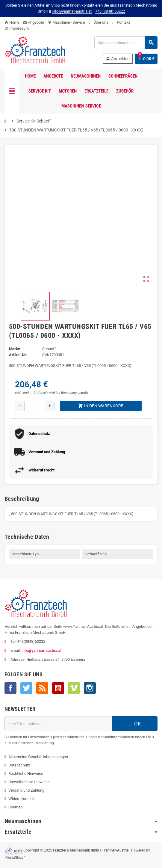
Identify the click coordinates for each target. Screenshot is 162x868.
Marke (15, 349)
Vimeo (74, 688)
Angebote (34, 22)
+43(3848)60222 (31, 641)
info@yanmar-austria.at (41, 650)
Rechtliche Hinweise (26, 774)
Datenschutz (19, 765)
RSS (42, 688)
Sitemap (15, 807)
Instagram (90, 688)
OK (134, 724)
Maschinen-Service (66, 22)
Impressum (17, 28)
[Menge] (35, 406)
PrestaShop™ (15, 858)
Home (12, 22)
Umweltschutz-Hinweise (29, 782)
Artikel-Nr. (18, 355)
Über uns (99, 22)
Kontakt (121, 22)
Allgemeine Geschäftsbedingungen (38, 757)
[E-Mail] (58, 724)
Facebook (10, 688)
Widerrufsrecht (21, 799)
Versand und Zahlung (26, 790)
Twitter (26, 688)
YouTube (58, 688)
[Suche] (126, 43)
